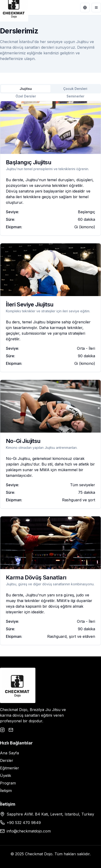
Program (8, 783)
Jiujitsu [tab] (26, 89)
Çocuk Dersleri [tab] (75, 89)
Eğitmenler (10, 768)
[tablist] (50, 89)
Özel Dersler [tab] (26, 96)
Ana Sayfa (9, 753)
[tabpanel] (50, 373)
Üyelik (6, 776)
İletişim (6, 791)
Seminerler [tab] (75, 96)
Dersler (7, 760)
